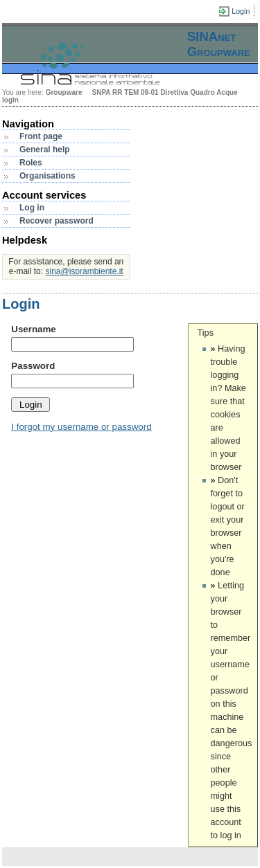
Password (33, 366)
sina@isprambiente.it (84, 271)
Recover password (57, 221)
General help (45, 150)
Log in (32, 208)
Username (33, 329)
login (10, 100)
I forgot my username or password (81, 427)
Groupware (64, 92)
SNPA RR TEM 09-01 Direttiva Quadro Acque (164, 92)
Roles (31, 163)
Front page (41, 136)
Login (241, 11)
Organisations (47, 176)
